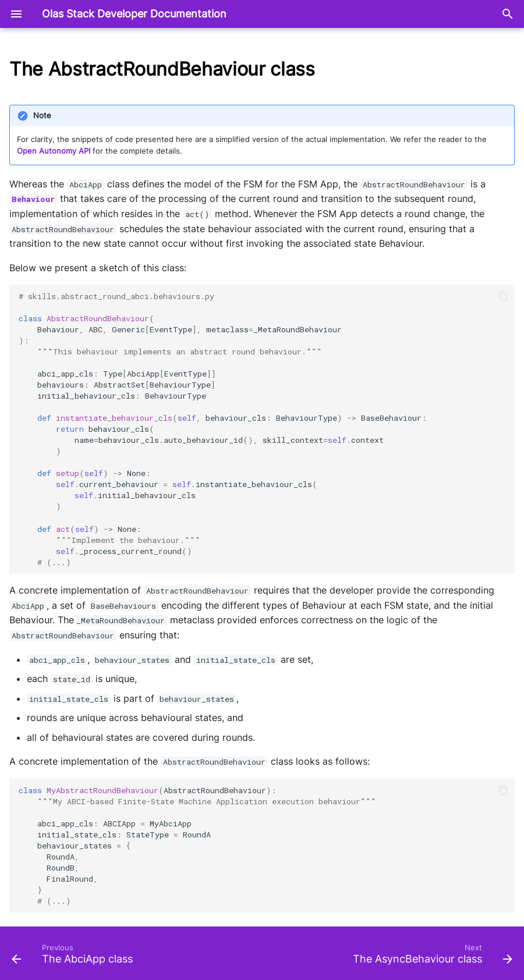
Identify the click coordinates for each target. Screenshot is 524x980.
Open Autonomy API (54, 151)
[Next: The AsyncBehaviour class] (431, 957)
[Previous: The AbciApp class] (74, 957)
